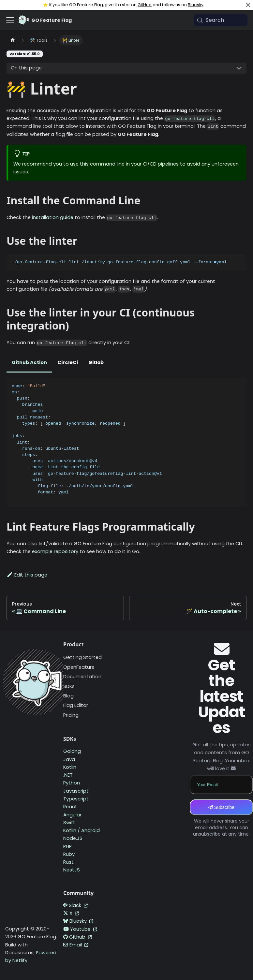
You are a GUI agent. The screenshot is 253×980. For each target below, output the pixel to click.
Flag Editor (76, 705)
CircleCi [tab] (68, 362)
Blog (68, 696)
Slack (75, 905)
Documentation (82, 677)
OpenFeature (79, 667)
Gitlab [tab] (96, 362)
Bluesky (196, 5)
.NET (68, 775)
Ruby (69, 854)
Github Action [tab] (29, 362)
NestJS (72, 870)
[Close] (248, 5)
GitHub (145, 5)
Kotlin (70, 767)
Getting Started (82, 657)
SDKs (69, 686)
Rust (68, 862)
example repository (55, 551)
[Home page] (13, 40)
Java (69, 759)
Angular (72, 815)
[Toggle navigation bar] (10, 20)
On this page (26, 68)
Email (76, 945)
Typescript (76, 799)
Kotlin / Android (82, 830)
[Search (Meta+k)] (221, 20)
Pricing (71, 715)
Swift (69, 823)
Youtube (80, 929)
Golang (72, 751)
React (70, 807)
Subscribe (221, 807)
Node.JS (73, 838)
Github (78, 937)
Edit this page (27, 575)
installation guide (53, 217)
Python (72, 783)
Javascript (76, 791)
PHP (67, 846)
